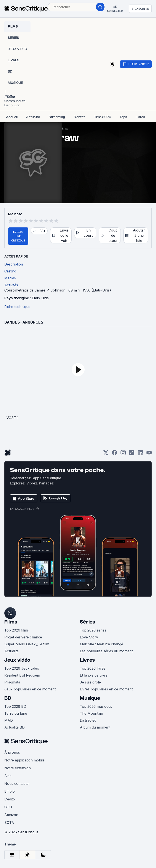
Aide (8, 776)
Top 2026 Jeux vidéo (22, 668)
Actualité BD (14, 727)
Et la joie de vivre (94, 675)
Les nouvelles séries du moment (106, 651)
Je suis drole (90, 682)
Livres (87, 660)
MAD (9, 720)
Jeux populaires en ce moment (30, 689)
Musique (90, 698)
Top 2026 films (17, 630)
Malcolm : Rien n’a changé (101, 644)
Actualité (11, 651)
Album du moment (95, 727)
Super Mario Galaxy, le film (27, 644)
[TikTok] (132, 454)
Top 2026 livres (93, 668)
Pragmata (12, 682)
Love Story (89, 637)
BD (8, 698)
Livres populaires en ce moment (106, 689)
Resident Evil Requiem (22, 675)
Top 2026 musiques (96, 706)
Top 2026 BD (15, 706)
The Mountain (91, 713)
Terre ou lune (16, 713)
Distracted (88, 720)
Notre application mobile (24, 760)
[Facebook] (114, 454)
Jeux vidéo (17, 660)
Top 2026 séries (93, 630)
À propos (12, 752)
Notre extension (18, 768)
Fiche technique (17, 307)
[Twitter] (106, 454)
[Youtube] (149, 454)
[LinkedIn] (140, 454)
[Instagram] (123, 454)
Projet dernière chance (23, 637)
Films (11, 622)
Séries (87, 622)
